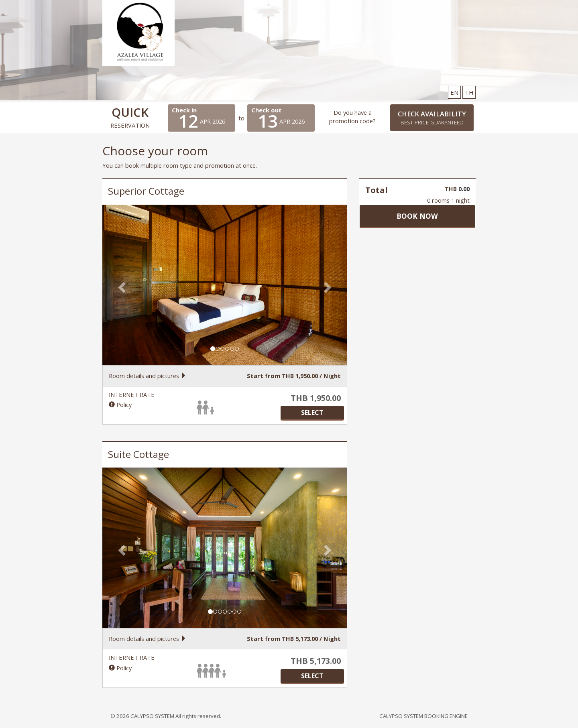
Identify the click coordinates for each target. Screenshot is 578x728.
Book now (417, 216)
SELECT (312, 413)
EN (454, 92)
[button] (121, 285)
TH (469, 92)
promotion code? (352, 121)
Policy (120, 405)
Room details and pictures (148, 376)
